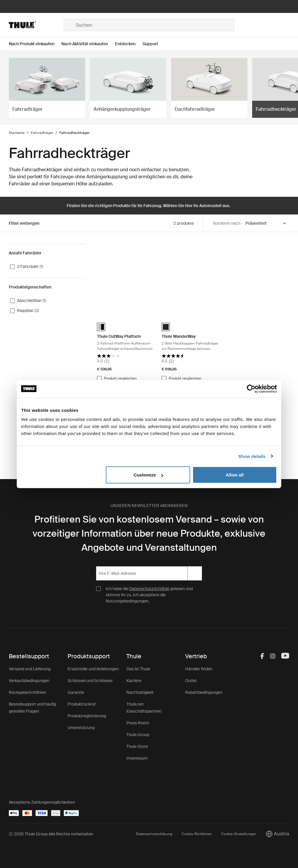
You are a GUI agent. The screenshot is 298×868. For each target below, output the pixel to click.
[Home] (36, 25)
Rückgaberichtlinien (27, 692)
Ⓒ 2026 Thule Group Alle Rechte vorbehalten (51, 834)
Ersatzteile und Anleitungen (93, 669)
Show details (252, 456)
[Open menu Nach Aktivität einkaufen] (88, 44)
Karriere (134, 681)
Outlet (191, 681)
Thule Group (138, 735)
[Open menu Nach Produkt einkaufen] (35, 44)
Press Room (138, 723)
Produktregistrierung (87, 716)
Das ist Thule (138, 669)
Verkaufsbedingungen (29, 681)
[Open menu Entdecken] (129, 44)
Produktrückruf (82, 704)
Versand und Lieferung (30, 669)
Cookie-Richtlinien (197, 834)
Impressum (137, 758)
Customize (148, 475)
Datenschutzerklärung (154, 834)
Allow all (235, 475)
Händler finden (199, 669)
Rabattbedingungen (204, 692)
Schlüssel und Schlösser (90, 681)
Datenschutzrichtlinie (149, 589)
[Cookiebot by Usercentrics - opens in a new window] (251, 389)
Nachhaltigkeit (140, 692)
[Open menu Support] (154, 44)
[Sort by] (266, 223)
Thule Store (137, 746)
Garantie (76, 692)
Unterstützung (81, 728)
